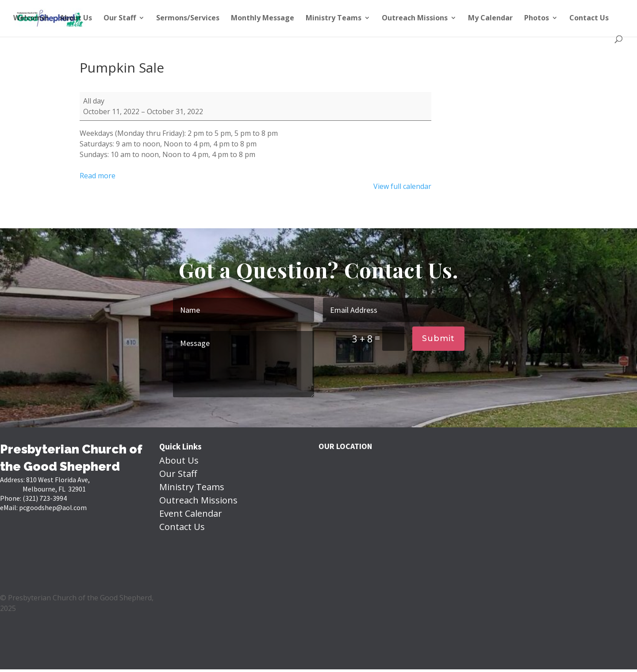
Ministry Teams (334, 19)
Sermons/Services (188, 19)
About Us (76, 19)
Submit (438, 338)
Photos (537, 19)
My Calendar (490, 19)
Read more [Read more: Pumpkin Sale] (98, 176)
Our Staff (120, 19)
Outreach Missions (415, 19)
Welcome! (31, 19)
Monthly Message (263, 19)
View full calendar (402, 186)
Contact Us (589, 19)
